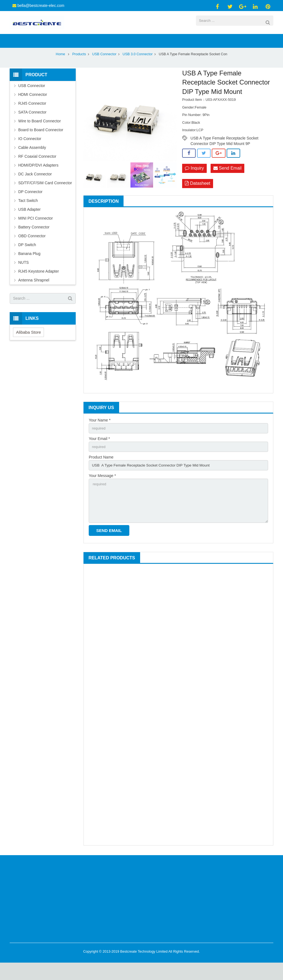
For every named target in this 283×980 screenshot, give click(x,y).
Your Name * (100, 434)
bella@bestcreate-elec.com (41, 6)
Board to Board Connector (41, 143)
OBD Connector (32, 249)
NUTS (23, 276)
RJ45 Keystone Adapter (39, 284)
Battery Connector (34, 240)
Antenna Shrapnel (34, 293)
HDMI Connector (33, 108)
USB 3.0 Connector (138, 67)
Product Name (101, 472)
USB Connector (104, 67)
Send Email (227, 182)
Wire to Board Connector (40, 134)
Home (61, 67)
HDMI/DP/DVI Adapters (38, 178)
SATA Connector (32, 125)
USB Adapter (29, 223)
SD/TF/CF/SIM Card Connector (45, 196)
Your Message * (102, 491)
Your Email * (99, 453)
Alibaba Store (28, 345)
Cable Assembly (32, 161)
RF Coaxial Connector (37, 170)
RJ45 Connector (32, 117)
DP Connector (30, 205)
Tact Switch (28, 214)
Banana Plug (29, 267)
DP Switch (27, 258)
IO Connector (30, 152)
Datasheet (197, 197)
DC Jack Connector (35, 187)
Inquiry (194, 182)
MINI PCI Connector (36, 231)
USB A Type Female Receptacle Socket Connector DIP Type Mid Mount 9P (224, 152)
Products (79, 67)
